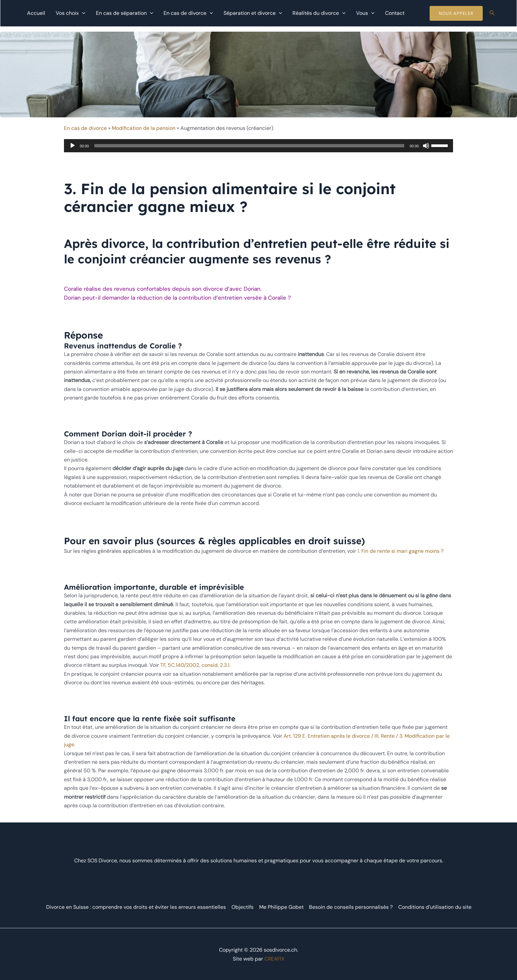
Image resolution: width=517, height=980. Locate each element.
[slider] (249, 146)
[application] (82, 13)
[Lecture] (73, 146)
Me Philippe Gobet (281, 906)
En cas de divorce (188, 13)
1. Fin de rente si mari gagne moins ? (401, 551)
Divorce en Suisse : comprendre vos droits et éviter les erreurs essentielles (136, 906)
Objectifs (243, 906)
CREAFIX (274, 958)
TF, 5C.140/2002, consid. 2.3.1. (196, 665)
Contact (395, 13)
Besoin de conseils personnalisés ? (351, 906)
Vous (365, 13)
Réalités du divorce (319, 13)
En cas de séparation (125, 13)
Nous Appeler (456, 13)
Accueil (36, 13)
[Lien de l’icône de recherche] (492, 13)
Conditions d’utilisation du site (435, 906)
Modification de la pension (144, 128)
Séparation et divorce (253, 13)
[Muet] (426, 146)
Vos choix (71, 13)
